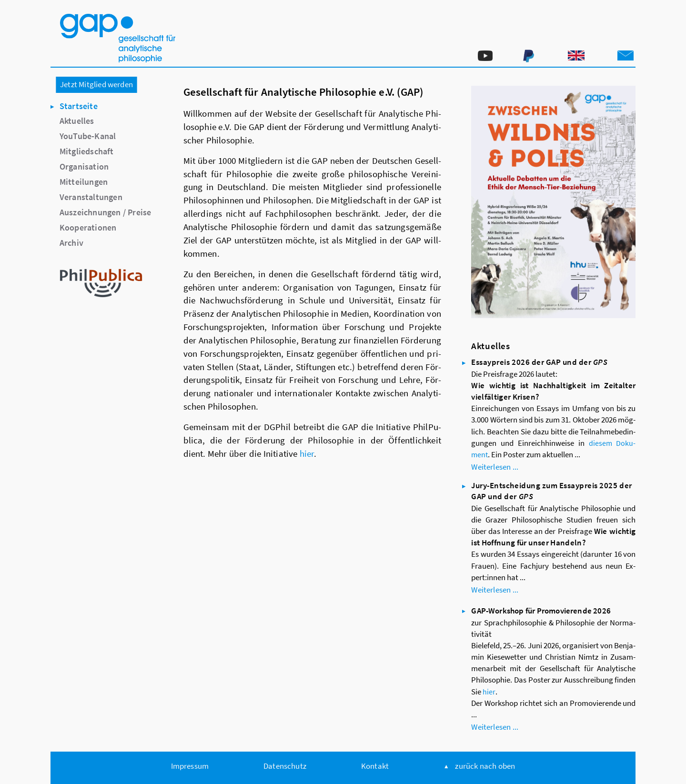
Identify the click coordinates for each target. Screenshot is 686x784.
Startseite (79, 106)
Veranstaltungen (91, 197)
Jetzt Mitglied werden (96, 84)
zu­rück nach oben (485, 766)
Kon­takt (375, 766)
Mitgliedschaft (87, 151)
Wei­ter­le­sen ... (495, 467)
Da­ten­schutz (285, 766)
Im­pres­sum (190, 766)
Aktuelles (77, 121)
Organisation (84, 166)
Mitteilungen (84, 182)
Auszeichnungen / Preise (105, 212)
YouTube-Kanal (88, 136)
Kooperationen (88, 227)
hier (307, 453)
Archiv (71, 243)
